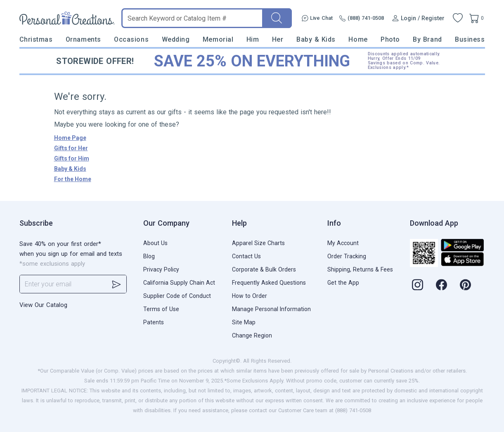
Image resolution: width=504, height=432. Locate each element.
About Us (155, 243)
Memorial (218, 39)
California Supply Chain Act (179, 283)
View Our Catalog (43, 305)
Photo (390, 39)
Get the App (343, 283)
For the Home (73, 179)
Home (358, 39)
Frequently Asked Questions (269, 283)
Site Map (244, 322)
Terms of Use (161, 309)
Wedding (176, 39)
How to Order (250, 296)
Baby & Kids (316, 39)
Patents (154, 322)
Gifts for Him (72, 158)
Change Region (252, 335)
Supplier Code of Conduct (177, 296)
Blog (149, 256)
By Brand (427, 39)
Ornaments (83, 39)
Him (253, 39)
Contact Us (246, 256)
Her (278, 39)
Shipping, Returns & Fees (360, 269)
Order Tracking (347, 256)
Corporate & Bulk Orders (264, 269)
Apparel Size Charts (258, 243)
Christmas (36, 39)
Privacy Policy (161, 269)
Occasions (131, 39)
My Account (343, 243)
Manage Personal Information (271, 309)
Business (470, 39)
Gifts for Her (71, 148)
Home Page (70, 138)
